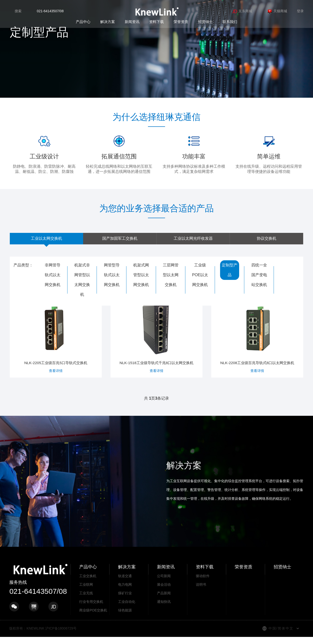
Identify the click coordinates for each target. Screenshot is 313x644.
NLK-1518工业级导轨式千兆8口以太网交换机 (156, 339)
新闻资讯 (132, 22)
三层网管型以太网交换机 (171, 275)
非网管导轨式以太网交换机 (53, 275)
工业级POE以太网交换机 (200, 275)
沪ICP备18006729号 (61, 635)
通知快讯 (164, 609)
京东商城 (242, 11)
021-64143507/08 (50, 11)
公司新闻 (164, 583)
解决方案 (108, 22)
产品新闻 (164, 600)
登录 (300, 11)
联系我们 (230, 22)
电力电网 (125, 592)
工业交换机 (88, 583)
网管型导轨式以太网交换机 (112, 275)
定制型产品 (230, 270)
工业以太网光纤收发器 (193, 238)
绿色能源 (125, 617)
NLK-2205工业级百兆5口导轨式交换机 (56, 336)
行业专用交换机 (91, 609)
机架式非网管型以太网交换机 (82, 280)
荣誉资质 (181, 22)
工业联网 (86, 592)
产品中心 (83, 22)
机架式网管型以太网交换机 (141, 275)
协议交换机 (267, 238)
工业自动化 (127, 609)
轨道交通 (125, 583)
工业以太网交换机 (46, 238)
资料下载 (156, 22)
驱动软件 (203, 583)
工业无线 (86, 600)
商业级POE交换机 (93, 617)
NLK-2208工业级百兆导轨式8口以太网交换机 (257, 339)
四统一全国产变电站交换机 (259, 275)
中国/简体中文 (281, 635)
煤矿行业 (125, 600)
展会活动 (164, 592)
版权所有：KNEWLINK (27, 635)
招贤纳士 (205, 22)
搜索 (18, 11)
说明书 (201, 592)
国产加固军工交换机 (120, 238)
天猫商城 (277, 11)
